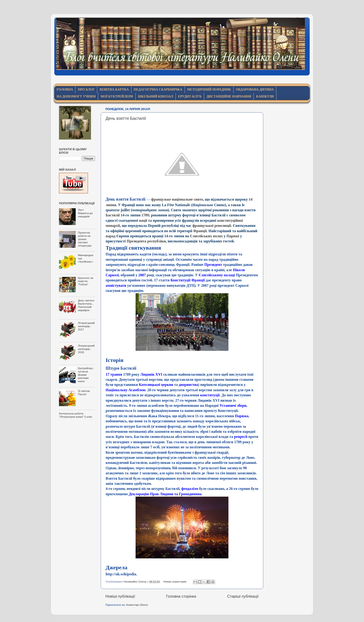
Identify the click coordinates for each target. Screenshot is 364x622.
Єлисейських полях (206, 236)
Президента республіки (146, 241)
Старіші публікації (243, 596)
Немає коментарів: (176, 581)
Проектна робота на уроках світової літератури (85, 239)
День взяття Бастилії (126, 118)
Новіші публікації (120, 596)
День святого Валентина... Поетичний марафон (86, 305)
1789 (145, 215)
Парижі (233, 236)
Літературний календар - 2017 (86, 326)
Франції (200, 231)
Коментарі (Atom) (137, 605)
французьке (161, 199)
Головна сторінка (181, 596)
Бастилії (113, 215)
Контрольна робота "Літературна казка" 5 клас (76, 415)
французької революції (212, 226)
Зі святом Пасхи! (84, 392)
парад (110, 236)
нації (143, 220)
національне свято (187, 199)
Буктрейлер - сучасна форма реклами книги (86, 375)
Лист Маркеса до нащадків (85, 213)
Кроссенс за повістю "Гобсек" (86, 281)
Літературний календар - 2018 (86, 349)
